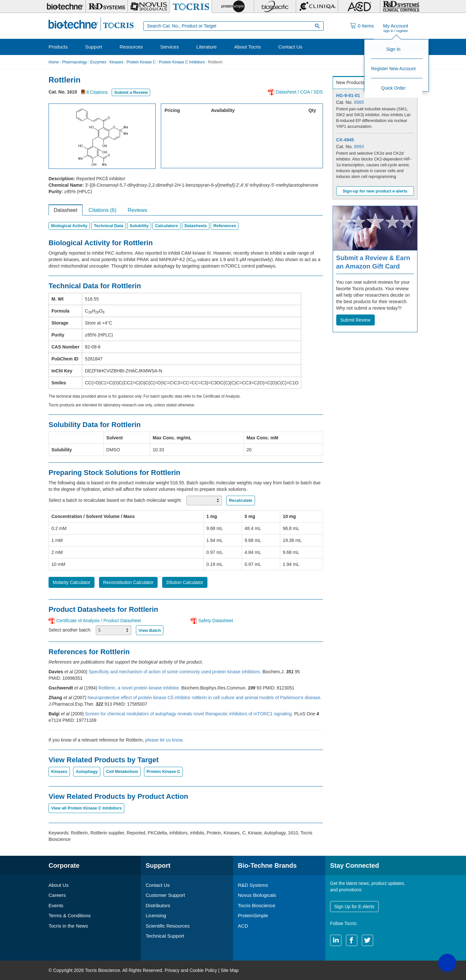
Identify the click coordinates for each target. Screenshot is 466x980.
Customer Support (165, 895)
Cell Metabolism (122, 771)
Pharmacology (75, 62)
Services (170, 47)
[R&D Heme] (401, 6)
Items (366, 26)
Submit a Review (131, 92)
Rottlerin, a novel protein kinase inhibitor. (140, 688)
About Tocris (248, 47)
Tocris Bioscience (257, 905)
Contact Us (290, 47)
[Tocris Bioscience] (191, 6)
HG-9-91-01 (348, 95)
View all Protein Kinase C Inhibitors (86, 808)
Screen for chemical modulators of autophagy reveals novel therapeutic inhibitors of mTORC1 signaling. (190, 714)
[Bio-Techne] (65, 6)
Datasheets (196, 226)
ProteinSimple (253, 915)
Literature (207, 47)
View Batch (150, 630)
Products (58, 47)
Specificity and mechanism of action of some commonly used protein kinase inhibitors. (176, 672)
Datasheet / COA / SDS (299, 92)
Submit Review (355, 320)
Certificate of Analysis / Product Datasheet (99, 621)
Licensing (156, 915)
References (225, 226)
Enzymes (98, 62)
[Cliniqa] (317, 6)
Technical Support (165, 936)
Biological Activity (69, 226)
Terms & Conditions (70, 915)
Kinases (116, 62)
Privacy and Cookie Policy (191, 970)
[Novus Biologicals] (149, 6)
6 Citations (97, 92)
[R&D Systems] (107, 6)
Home (54, 62)
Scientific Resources (168, 926)
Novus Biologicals (257, 895)
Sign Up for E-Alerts (354, 907)
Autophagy (87, 771)
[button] (447, 963)
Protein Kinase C (141, 62)
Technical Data (109, 226)
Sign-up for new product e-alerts (375, 191)
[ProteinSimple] (233, 6)
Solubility (139, 226)
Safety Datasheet (216, 621)
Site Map (230, 970)
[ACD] (359, 6)
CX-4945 (345, 140)
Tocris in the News (68, 926)
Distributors (158, 905)
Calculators (166, 226)
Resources (131, 47)
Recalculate (240, 500)
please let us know (164, 740)
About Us (59, 885)
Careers (57, 895)
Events (56, 905)
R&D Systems (253, 885)
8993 (359, 147)
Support (94, 47)
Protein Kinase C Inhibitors (182, 62)
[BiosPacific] (275, 6)
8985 (359, 102)
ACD (243, 926)
